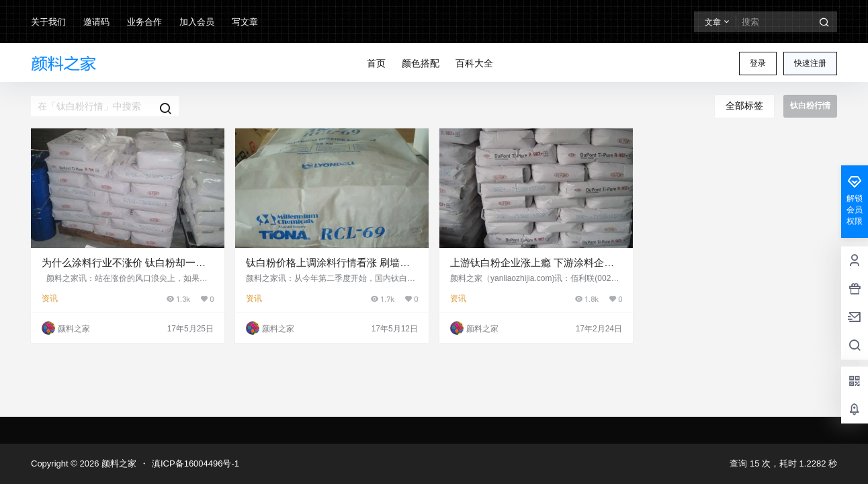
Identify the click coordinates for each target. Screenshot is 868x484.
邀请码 (96, 22)
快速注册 (810, 63)
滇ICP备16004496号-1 (196, 463)
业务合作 (144, 22)
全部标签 (744, 106)
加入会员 (197, 22)
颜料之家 (118, 463)
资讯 (50, 298)
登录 (758, 63)
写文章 (245, 22)
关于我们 (48, 22)
